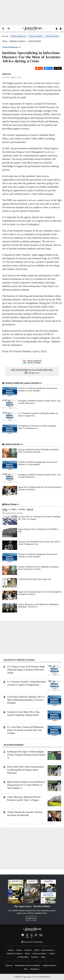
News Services (48, 950)
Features (35, 957)
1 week (13, 509)
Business (28, 950)
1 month (21, 509)
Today (5, 509)
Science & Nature (39, 954)
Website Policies (49, 965)
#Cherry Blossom (18, 36)
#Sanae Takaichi (36, 36)
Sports (27, 954)
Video (43, 957)
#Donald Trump (52, 36)
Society (19, 950)
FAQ (26, 969)
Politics (11, 950)
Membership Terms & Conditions (28, 965)
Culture (52, 954)
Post (40, 68)
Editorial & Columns (15, 954)
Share (49, 68)
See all (30, 509)
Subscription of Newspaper (32, 942)
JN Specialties (23, 957)
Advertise (35, 969)
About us (9, 965)
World (37, 950)
